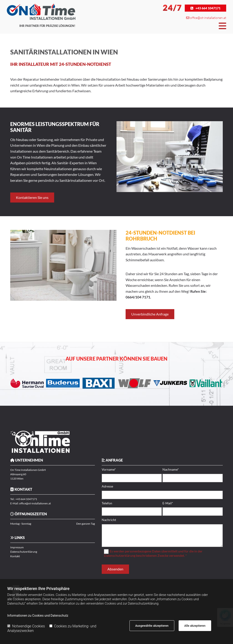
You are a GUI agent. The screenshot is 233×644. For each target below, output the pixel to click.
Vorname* (109, 470)
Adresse (107, 486)
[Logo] (41, 12)
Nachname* (171, 470)
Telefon (107, 503)
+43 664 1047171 (26, 499)
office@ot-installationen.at (208, 18)
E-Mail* (168, 503)
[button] (205, 8)
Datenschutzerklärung (24, 552)
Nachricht (109, 520)
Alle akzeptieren (195, 626)
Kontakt (15, 556)
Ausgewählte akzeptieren (152, 626)
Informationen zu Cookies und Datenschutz (38, 616)
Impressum (17, 547)
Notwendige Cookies (26, 626)
